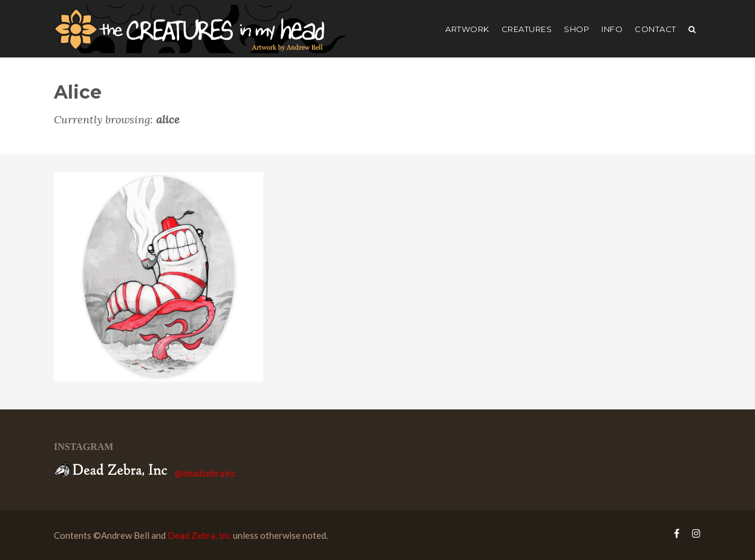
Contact (655, 29)
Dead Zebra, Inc (199, 535)
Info (612, 29)
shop (577, 29)
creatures (527, 29)
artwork (467, 29)
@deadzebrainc (205, 473)
